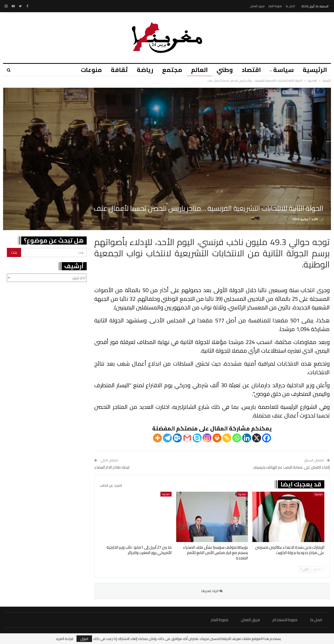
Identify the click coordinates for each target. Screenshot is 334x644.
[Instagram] (207, 438)
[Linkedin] (247, 438)
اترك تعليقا (212, 591)
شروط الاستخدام (285, 620)
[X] (257, 438)
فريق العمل (257, 6)
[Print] (217, 438)
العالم (199, 70)
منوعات (91, 70)
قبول (84, 639)
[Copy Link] (227, 438)
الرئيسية (315, 70)
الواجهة (319, 494)
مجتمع (172, 70)
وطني (225, 70)
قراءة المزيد (64, 639)
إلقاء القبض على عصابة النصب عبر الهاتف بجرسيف (291, 467)
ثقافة (119, 70)
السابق (318, 569)
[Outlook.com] (177, 438)
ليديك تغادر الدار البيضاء (112, 467)
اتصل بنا (290, 6)
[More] (157, 438)
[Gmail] (187, 438)
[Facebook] (267, 438)
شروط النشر (275, 6)
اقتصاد (251, 70)
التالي (305, 569)
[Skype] (197, 438)
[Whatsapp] (237, 438)
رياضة (145, 70)
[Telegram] (167, 438)
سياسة (284, 70)
